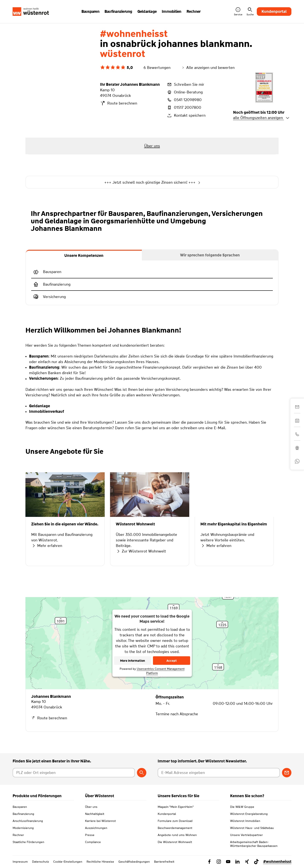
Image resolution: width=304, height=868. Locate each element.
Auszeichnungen (96, 828)
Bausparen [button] (90, 12)
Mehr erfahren (47, 546)
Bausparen (20, 807)
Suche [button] (250, 12)
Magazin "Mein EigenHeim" (176, 807)
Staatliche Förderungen (28, 842)
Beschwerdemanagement (175, 828)
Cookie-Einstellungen (68, 862)
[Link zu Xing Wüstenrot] (247, 862)
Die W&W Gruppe (242, 807)
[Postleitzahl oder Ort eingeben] (74, 773)
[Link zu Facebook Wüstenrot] (209, 862)
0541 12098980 (184, 100)
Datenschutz (40, 862)
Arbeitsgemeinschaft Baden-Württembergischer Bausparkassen (254, 844)
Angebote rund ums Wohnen (177, 835)
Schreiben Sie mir (185, 84)
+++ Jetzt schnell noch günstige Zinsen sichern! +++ (152, 182)
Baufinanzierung (23, 814)
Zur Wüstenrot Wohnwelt (141, 551)
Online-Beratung (185, 92)
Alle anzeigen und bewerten (208, 68)
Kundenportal (274, 12)
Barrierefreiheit (164, 862)
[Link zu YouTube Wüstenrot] (228, 862)
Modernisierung (23, 828)
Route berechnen (119, 103)
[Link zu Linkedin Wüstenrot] (238, 862)
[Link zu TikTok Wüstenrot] (256, 862)
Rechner (18, 835)
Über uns (91, 807)
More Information (133, 660)
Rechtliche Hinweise (100, 862)
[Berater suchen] (142, 773)
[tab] (84, 255)
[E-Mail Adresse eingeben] (219, 773)
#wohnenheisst (277, 862)
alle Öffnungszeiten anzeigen (261, 118)
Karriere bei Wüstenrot (100, 821)
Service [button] (238, 12)
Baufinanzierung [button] (118, 12)
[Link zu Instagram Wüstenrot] (219, 862)
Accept (172, 660)
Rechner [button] (194, 12)
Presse (90, 835)
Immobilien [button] (172, 12)
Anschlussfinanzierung (28, 821)
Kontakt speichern (186, 115)
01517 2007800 (184, 108)
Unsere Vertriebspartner (246, 835)
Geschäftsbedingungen (134, 862)
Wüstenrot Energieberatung (249, 814)
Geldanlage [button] (147, 12)
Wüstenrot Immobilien (245, 821)
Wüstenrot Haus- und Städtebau (252, 828)
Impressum (20, 862)
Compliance (93, 842)
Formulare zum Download (175, 821)
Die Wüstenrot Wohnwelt (175, 842)
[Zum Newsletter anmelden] (287, 773)
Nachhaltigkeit (95, 814)
